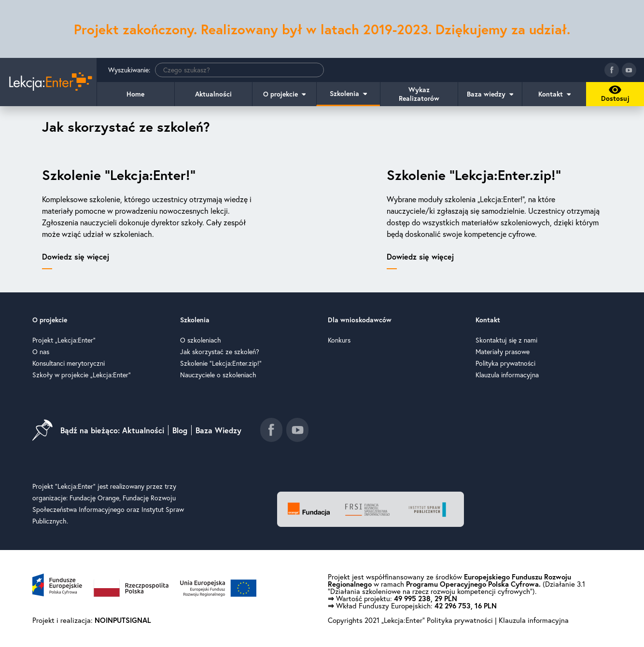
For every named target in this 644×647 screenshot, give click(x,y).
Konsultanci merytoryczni (69, 363)
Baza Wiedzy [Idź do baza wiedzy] (218, 430)
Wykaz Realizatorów (419, 94)
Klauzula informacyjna (507, 375)
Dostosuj (614, 96)
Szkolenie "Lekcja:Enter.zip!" (221, 363)
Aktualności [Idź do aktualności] (143, 430)
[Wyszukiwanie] (239, 70)
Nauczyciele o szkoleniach (218, 375)
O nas (41, 352)
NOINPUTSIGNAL (123, 620)
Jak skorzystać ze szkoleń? (220, 352)
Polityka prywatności (505, 363)
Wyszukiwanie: (216, 70)
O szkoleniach (201, 340)
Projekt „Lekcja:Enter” (64, 340)
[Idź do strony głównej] (48, 82)
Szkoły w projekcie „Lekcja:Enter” (82, 375)
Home (135, 94)
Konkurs (339, 340)
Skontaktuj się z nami (506, 340)
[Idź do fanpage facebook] (612, 70)
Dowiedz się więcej (76, 256)
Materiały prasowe (503, 352)
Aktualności (213, 94)
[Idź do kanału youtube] (629, 70)
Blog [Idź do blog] (180, 430)
